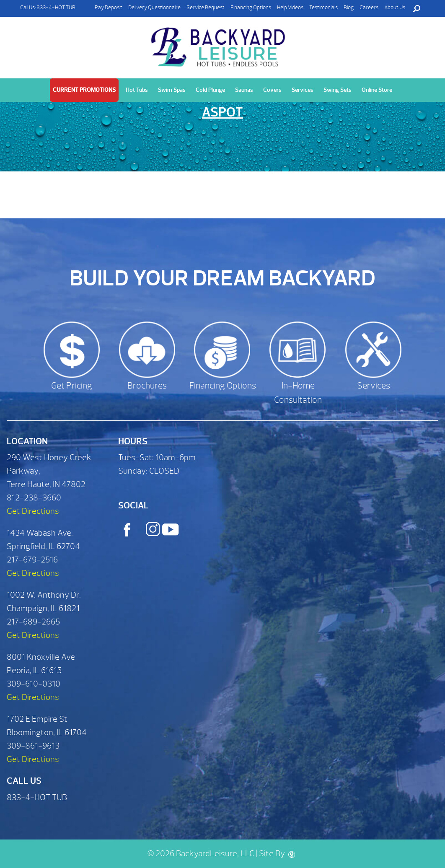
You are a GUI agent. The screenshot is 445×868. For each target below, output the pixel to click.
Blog (349, 8)
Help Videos (290, 8)
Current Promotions (84, 90)
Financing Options (251, 8)
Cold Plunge (210, 90)
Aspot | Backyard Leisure (219, 42)
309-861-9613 (33, 746)
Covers (272, 90)
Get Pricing (72, 386)
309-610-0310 (34, 684)
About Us (395, 8)
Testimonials (323, 8)
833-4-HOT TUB (56, 8)
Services (303, 90)
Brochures (147, 386)
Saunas (244, 90)
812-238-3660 (34, 498)
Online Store (377, 90)
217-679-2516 (32, 560)
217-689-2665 (33, 622)
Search (417, 8)
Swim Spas (172, 90)
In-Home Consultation (298, 393)
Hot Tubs (137, 90)
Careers (369, 8)
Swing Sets (338, 90)
